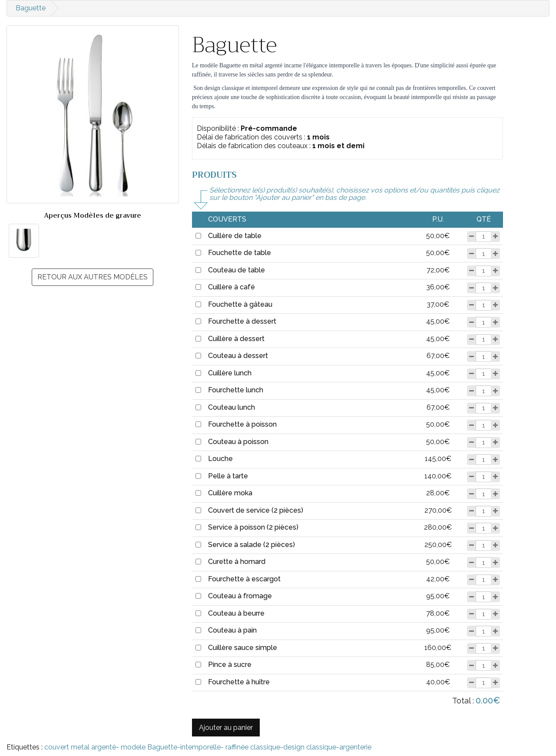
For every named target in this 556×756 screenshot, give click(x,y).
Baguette (31, 8)
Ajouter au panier (226, 728)
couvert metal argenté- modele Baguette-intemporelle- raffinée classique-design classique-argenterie (208, 747)
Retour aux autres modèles (93, 277)
